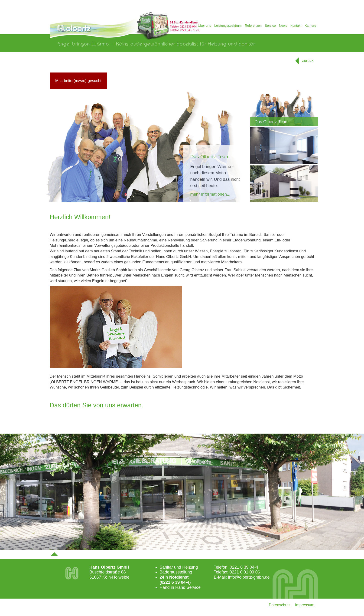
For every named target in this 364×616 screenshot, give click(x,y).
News (283, 26)
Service (270, 26)
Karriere (310, 26)
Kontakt (296, 26)
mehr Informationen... (210, 194)
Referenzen (253, 26)
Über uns (204, 26)
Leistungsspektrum (228, 26)
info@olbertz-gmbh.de (249, 577)
